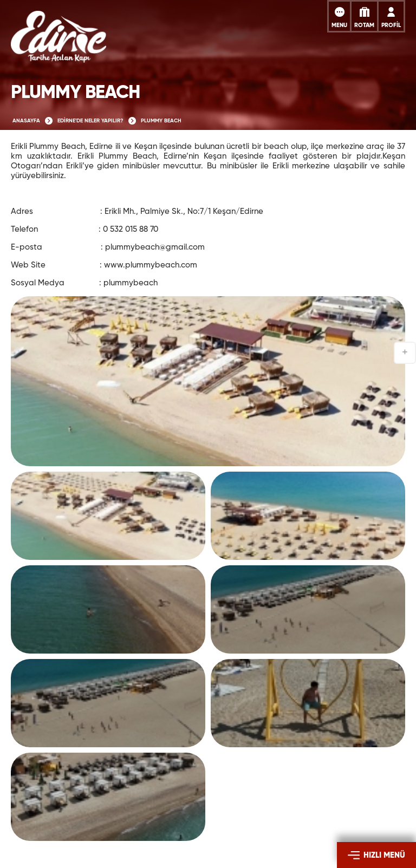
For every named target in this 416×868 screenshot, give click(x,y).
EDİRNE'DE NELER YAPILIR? (90, 121)
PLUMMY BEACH (161, 121)
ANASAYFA (26, 121)
